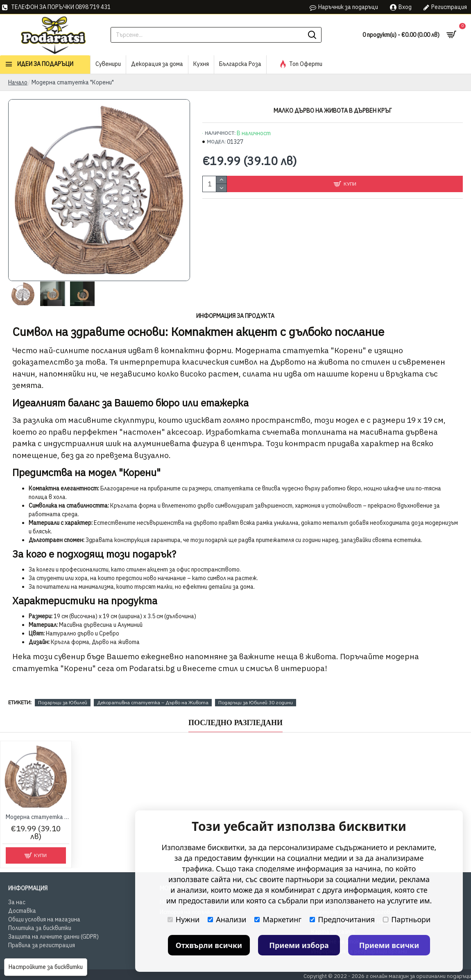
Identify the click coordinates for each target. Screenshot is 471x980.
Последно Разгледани (235, 723)
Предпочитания (342, 919)
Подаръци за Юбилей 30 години (256, 702)
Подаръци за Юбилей (63, 702)
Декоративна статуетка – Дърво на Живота (153, 702)
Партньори (407, 919)
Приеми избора (299, 945)
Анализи (227, 919)
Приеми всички (389, 945)
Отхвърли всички (209, 945)
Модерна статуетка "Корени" (37, 817)
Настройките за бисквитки (46, 967)
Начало (18, 82)
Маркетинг (278, 919)
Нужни (183, 919)
